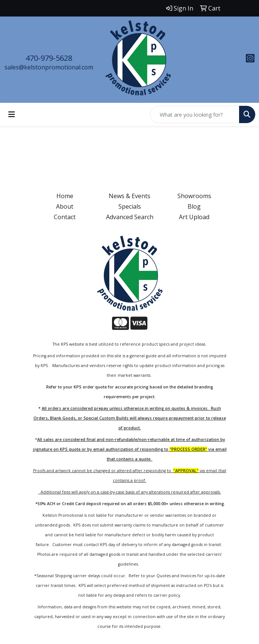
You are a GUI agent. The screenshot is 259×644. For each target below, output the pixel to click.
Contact (65, 217)
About (65, 206)
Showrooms (194, 196)
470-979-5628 (49, 58)
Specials (130, 206)
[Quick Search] (195, 114)
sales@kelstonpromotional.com (49, 67)
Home (65, 196)
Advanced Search (130, 217)
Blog (194, 206)
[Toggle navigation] (12, 114)
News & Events (129, 196)
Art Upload (194, 217)
